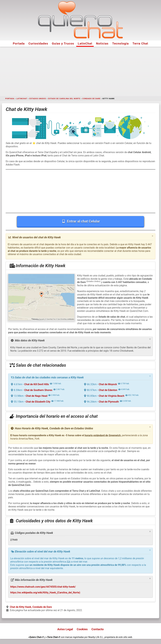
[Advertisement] (80, 71)
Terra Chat (140, 43)
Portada (19, 43)
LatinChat (85, 43)
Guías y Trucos (63, 43)
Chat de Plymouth (109, 402)
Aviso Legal (65, 629)
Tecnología (121, 43)
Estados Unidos (38, 99)
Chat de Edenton (108, 390)
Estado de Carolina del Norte (64, 99)
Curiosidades (38, 43)
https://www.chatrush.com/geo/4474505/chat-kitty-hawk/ (43, 587)
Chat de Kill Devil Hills (37, 384)
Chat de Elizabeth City (38, 402)
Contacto (97, 629)
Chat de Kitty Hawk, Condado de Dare (31, 607)
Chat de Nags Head (36, 396)
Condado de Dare (91, 99)
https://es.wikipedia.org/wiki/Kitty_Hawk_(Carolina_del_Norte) (45, 593)
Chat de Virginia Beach (112, 396)
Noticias (102, 43)
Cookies (82, 629)
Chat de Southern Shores (38, 390)
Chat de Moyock (108, 384)
